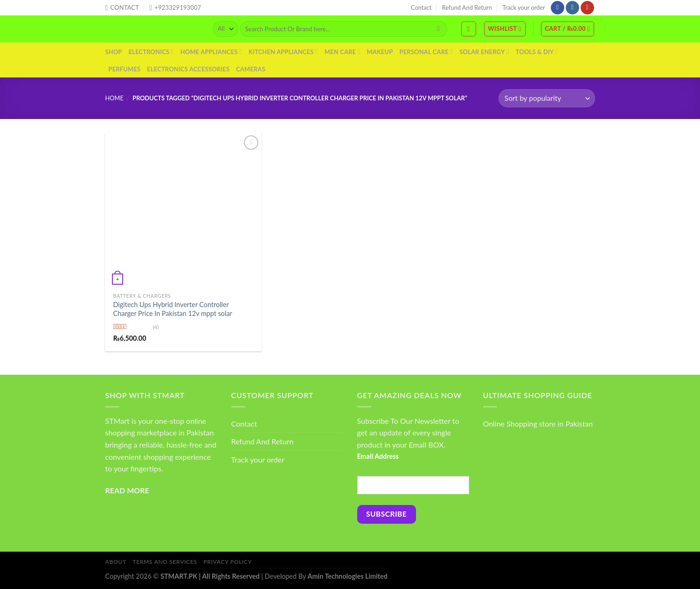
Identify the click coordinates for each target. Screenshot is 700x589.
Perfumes (125, 69)
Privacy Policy (228, 562)
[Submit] (438, 29)
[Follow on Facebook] (558, 8)
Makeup (380, 52)
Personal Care (426, 52)
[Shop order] (547, 98)
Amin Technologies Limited (348, 576)
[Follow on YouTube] (587, 8)
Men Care (343, 52)
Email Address (378, 456)
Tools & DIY (537, 52)
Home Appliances (211, 52)
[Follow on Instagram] (572, 8)
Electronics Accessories (188, 69)
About (116, 562)
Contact (421, 7)
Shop (114, 52)
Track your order (523, 7)
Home (114, 98)
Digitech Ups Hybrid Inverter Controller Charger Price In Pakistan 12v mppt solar (173, 309)
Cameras (251, 69)
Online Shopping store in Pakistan (538, 424)
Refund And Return (467, 7)
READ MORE (127, 490)
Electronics (151, 52)
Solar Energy (484, 52)
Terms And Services (165, 562)
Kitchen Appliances (283, 52)
